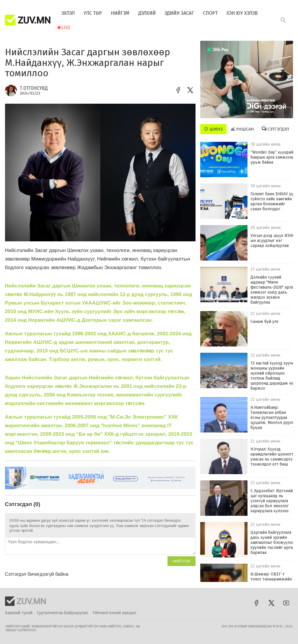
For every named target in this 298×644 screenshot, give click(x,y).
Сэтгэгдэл (275, 129)
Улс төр (93, 13)
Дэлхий (147, 13)
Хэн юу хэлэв (242, 13)
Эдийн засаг (179, 13)
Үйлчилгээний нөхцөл (114, 613)
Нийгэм (120, 13)
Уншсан (242, 129)
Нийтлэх (181, 561)
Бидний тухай (19, 613)
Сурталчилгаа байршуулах (62, 613)
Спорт (210, 13)
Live (66, 28)
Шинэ (213, 129)
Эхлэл (68, 13)
